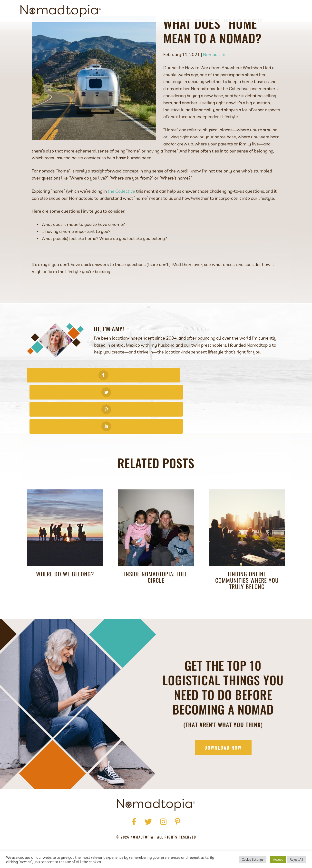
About (181, 11)
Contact (271, 11)
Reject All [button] (296, 859)
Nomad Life (214, 77)
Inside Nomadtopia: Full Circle (156, 548)
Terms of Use (147, 832)
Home (98, 825)
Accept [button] (278, 859)
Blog (252, 11)
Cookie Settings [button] (253, 859)
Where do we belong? (65, 545)
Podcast (232, 11)
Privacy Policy (115, 832)
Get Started (205, 11)
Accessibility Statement (188, 832)
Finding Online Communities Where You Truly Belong (247, 551)
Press (130, 825)
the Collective (121, 213)
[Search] (287, 11)
